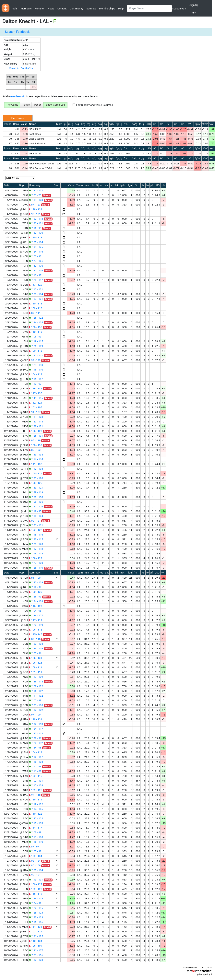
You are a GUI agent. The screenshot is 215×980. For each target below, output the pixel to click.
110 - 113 (36, 237)
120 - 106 (36, 271)
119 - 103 (36, 200)
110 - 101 (36, 289)
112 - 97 (35, 587)
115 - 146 (36, 634)
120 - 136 (36, 592)
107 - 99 (35, 700)
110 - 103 (36, 960)
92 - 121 (35, 521)
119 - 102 (36, 804)
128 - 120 (36, 544)
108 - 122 (36, 558)
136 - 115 (36, 682)
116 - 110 (36, 370)
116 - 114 (36, 459)
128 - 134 (36, 209)
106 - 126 (36, 663)
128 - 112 (36, 743)
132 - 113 (36, 724)
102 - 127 (36, 889)
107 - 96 (35, 653)
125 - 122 (36, 318)
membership (18, 96)
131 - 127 (36, 950)
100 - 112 (36, 351)
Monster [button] (40, 9)
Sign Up (194, 5)
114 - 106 (36, 809)
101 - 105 (36, 407)
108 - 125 (36, 483)
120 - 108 (36, 644)
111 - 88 (35, 771)
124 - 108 (36, 601)
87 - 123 (35, 205)
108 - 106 (36, 502)
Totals (26, 105)
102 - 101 (36, 781)
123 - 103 (36, 917)
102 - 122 (36, 530)
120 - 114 (36, 422)
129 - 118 (36, 365)
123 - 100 (36, 705)
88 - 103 (35, 450)
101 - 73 (35, 195)
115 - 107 (36, 379)
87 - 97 (34, 847)
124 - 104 (36, 322)
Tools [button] (14, 9)
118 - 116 (36, 535)
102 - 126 (36, 790)
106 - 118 (36, 630)
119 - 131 (36, 719)
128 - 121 (36, 426)
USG (148, 124)
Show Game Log (55, 105)
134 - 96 (35, 748)
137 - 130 (36, 233)
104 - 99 (35, 903)
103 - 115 (36, 932)
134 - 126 (36, 247)
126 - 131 (36, 658)
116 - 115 (36, 554)
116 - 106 (36, 922)
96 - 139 (35, 214)
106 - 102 (36, 691)
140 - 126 (36, 507)
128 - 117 (36, 280)
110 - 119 (36, 332)
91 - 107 (35, 412)
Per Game (12, 105)
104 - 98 (35, 611)
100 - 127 (36, 884)
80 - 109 (35, 865)
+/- (163, 185)
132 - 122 (36, 818)
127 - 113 (36, 219)
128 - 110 (36, 568)
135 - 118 (36, 497)
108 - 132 (36, 445)
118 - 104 (36, 516)
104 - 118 (36, 752)
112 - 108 (36, 469)
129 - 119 (36, 492)
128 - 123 (36, 913)
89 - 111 (35, 313)
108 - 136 (36, 327)
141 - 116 (36, 398)
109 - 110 (36, 308)
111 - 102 (36, 696)
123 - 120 (36, 478)
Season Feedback (17, 32)
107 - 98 (35, 851)
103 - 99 (35, 832)
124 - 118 (36, 898)
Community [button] (77, 9)
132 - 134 (36, 856)
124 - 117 (36, 729)
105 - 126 (36, 473)
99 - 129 (35, 360)
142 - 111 (36, 355)
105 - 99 (35, 337)
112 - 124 (36, 403)
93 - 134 (35, 861)
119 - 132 (36, 464)
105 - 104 (36, 242)
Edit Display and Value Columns (95, 105)
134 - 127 (36, 615)
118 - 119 (36, 894)
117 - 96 (35, 767)
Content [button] (62, 9)
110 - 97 (35, 275)
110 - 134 (36, 941)
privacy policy (204, 974)
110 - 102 (36, 710)
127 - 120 (36, 563)
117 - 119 (36, 620)
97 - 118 (35, 795)
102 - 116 (36, 776)
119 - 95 (35, 511)
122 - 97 (35, 738)
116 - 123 (36, 606)
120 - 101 (36, 223)
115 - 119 (36, 800)
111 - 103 (36, 417)
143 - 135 (36, 455)
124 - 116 (36, 252)
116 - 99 (35, 228)
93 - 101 (35, 875)
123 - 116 (36, 955)
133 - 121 (36, 488)
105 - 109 (36, 946)
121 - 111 (36, 525)
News (51, 9)
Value (24, 124)
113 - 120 (36, 285)
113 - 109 (36, 677)
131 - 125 (36, 936)
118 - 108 (36, 762)
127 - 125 (36, 261)
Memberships (107, 9)
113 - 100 (36, 837)
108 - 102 (36, 686)
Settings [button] (91, 9)
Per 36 (38, 105)
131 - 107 (36, 190)
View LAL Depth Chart (22, 68)
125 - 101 (36, 436)
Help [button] (121, 9)
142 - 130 (36, 266)
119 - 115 (36, 341)
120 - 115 (36, 908)
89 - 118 (35, 639)
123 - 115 (36, 539)
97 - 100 (35, 715)
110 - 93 (35, 384)
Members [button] (26, 9)
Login (193, 12)
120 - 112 (36, 733)
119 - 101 (36, 880)
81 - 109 (35, 578)
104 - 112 (36, 374)
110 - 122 (36, 814)
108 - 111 (36, 667)
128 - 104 (36, 294)
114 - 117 (36, 828)
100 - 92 (35, 256)
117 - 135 (36, 393)
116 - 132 (36, 389)
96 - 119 (35, 440)
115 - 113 (36, 823)
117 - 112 (36, 549)
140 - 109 (36, 582)
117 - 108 (36, 785)
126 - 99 (35, 597)
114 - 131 (36, 927)
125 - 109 (36, 346)
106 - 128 (36, 431)
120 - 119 (36, 625)
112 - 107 (36, 757)
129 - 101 (36, 299)
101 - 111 (36, 672)
